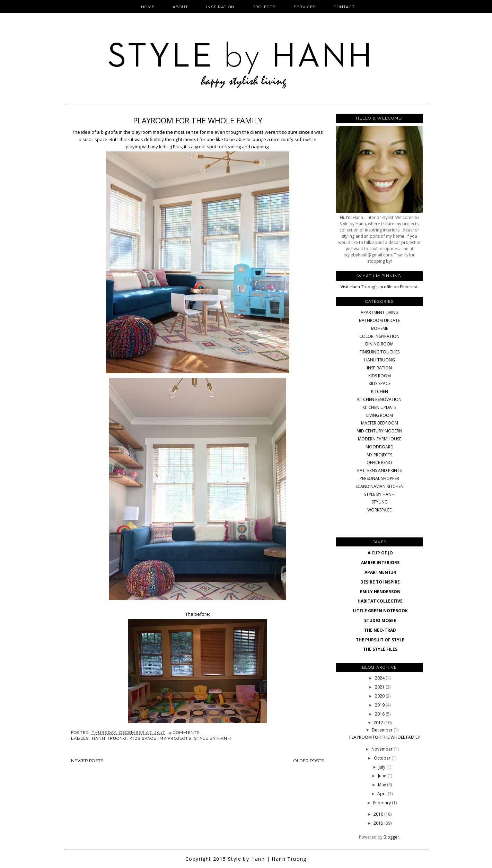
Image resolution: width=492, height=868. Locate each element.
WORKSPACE (379, 510)
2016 (379, 814)
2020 (380, 696)
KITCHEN (380, 391)
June (383, 776)
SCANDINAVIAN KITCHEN (380, 486)
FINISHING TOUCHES (380, 352)
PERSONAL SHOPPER (379, 478)
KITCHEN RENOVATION (379, 399)
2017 (379, 723)
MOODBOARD (380, 447)
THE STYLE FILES (380, 649)
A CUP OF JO (380, 553)
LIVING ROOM (380, 415)
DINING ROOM (379, 344)
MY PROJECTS (175, 738)
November (383, 749)
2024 (380, 678)
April (383, 794)
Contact (344, 7)
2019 (380, 705)
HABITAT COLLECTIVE (380, 601)
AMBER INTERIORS (380, 563)
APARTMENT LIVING (380, 312)
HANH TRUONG (109, 738)
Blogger (391, 837)
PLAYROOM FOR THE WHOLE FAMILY (198, 120)
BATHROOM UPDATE (379, 320)
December (383, 730)
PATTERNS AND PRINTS (379, 470)
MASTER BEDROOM (380, 423)
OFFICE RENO (379, 462)
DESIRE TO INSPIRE (380, 582)
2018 (380, 714)
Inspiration (220, 7)
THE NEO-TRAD (380, 630)
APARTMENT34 (380, 572)
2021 (380, 687)
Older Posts (309, 761)
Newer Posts (87, 761)
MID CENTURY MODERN (379, 431)
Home (148, 7)
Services (305, 7)
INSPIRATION (379, 368)
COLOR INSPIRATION (379, 336)
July (383, 767)
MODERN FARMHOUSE (380, 439)
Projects (264, 7)
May (383, 785)
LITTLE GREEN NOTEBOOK (380, 611)
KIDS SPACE (143, 738)
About (180, 7)
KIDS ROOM (380, 376)
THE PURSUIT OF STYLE (380, 640)
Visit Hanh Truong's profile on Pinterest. (379, 287)
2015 (379, 823)
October (383, 758)
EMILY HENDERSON (380, 592)
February (383, 803)
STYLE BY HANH (213, 738)
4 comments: (186, 733)
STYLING (380, 502)
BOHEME (380, 328)
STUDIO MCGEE (380, 620)
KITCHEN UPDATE (379, 407)
